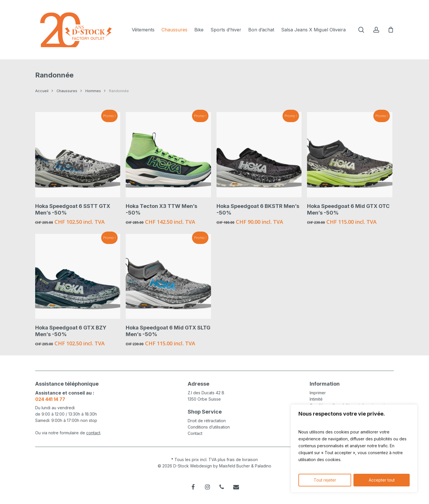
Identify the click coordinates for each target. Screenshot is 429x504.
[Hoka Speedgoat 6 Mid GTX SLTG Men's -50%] (168, 276)
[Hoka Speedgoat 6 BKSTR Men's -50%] (259, 155)
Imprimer (318, 393)
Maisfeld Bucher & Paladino (245, 466)
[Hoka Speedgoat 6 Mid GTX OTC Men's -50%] (350, 155)
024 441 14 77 (50, 399)
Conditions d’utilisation (209, 427)
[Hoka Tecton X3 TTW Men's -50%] (168, 155)
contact (93, 433)
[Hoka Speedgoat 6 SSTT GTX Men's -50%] (78, 155)
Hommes (93, 91)
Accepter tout (382, 480)
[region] (354, 448)
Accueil (42, 91)
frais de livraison (242, 460)
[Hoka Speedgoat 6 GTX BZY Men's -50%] (78, 276)
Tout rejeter (325, 480)
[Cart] (391, 30)
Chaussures (67, 91)
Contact (195, 433)
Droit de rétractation (207, 421)
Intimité (316, 399)
